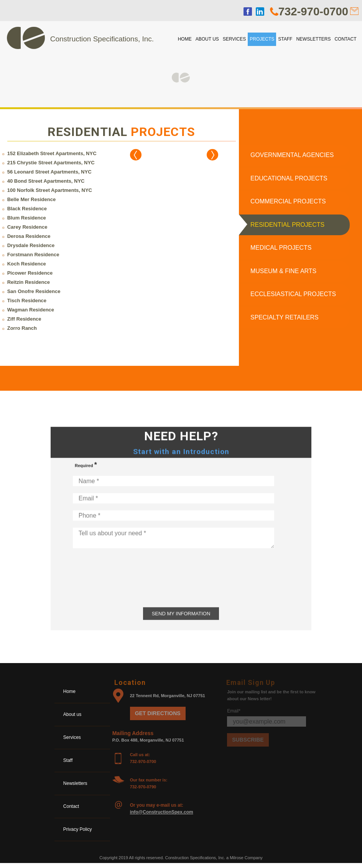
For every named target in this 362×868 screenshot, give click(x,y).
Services (234, 39)
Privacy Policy (78, 834)
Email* (234, 715)
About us (207, 39)
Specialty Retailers (285, 322)
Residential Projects (288, 227)
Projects (262, 39)
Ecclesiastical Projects (294, 298)
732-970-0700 (312, 11)
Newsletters (313, 39)
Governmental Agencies (292, 155)
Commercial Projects (288, 203)
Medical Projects (281, 250)
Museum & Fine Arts (284, 274)
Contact (345, 39)
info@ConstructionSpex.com (162, 816)
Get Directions (158, 717)
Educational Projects (289, 179)
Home (185, 39)
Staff (285, 39)
